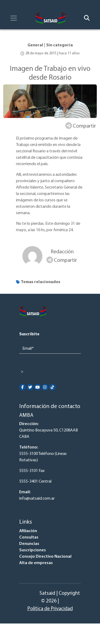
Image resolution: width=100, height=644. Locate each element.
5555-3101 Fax (32, 471)
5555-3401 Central (35, 482)
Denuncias (29, 544)
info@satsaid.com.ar (37, 499)
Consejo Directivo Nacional (45, 557)
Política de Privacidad (50, 609)
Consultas (29, 537)
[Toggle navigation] (14, 18)
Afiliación (28, 531)
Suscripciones (33, 550)
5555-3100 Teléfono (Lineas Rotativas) (43, 457)
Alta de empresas (36, 563)
